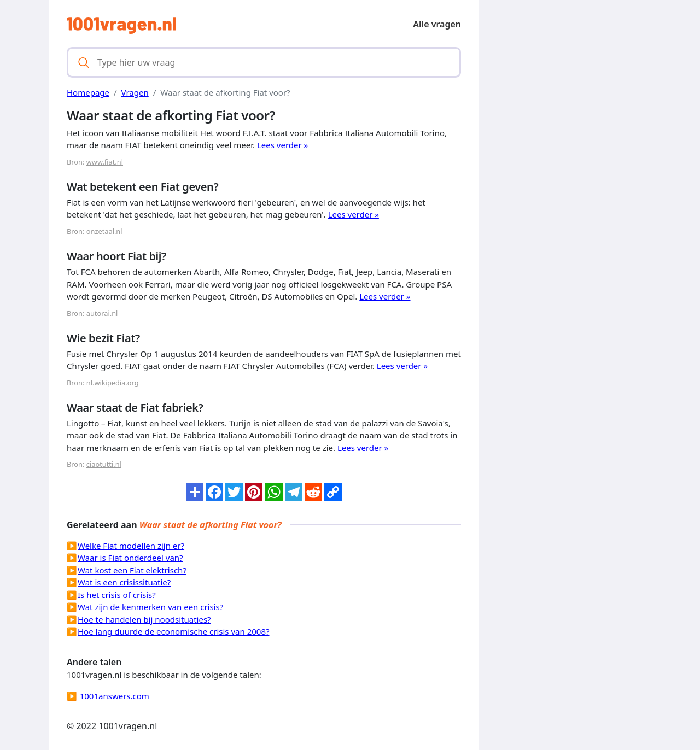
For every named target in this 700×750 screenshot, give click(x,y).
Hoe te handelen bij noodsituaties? (144, 619)
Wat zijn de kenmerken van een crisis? (150, 607)
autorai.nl (102, 313)
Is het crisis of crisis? (117, 595)
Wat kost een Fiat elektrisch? (132, 570)
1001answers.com (115, 696)
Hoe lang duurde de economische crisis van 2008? (174, 631)
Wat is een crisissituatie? (124, 582)
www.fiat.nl (105, 162)
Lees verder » (282, 145)
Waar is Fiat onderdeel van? (130, 558)
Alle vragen (437, 24)
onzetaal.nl (104, 231)
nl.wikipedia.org (113, 383)
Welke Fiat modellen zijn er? (131, 546)
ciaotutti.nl (104, 464)
